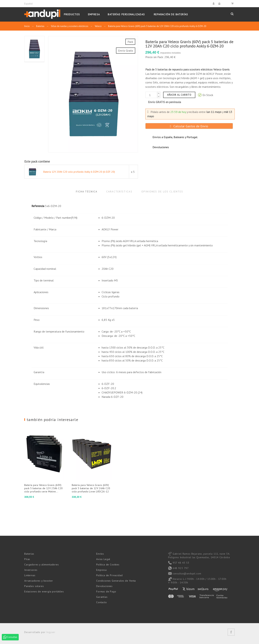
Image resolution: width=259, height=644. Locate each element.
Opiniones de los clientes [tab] (162, 192)
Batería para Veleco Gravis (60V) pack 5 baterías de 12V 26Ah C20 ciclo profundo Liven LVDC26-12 (91, 488)
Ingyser (51, 632)
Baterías (29, 554)
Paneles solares (34, 586)
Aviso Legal (103, 559)
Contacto (102, 602)
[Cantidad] (151, 95)
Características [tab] (119, 192)
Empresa (101, 570)
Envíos (100, 554)
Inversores (31, 570)
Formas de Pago (106, 591)
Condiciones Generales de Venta (116, 581)
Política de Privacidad (109, 575)
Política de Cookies (108, 565)
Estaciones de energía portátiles (44, 591)
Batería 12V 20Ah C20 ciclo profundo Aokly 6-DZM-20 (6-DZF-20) (79, 172)
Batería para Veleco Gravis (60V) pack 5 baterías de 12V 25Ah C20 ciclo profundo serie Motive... (43, 488)
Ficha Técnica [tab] (87, 192)
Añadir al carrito (179, 95)
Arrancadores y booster (39, 581)
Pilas (27, 559)
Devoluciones (104, 586)
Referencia (38, 206)
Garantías (102, 597)
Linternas (30, 575)
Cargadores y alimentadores (42, 565)
